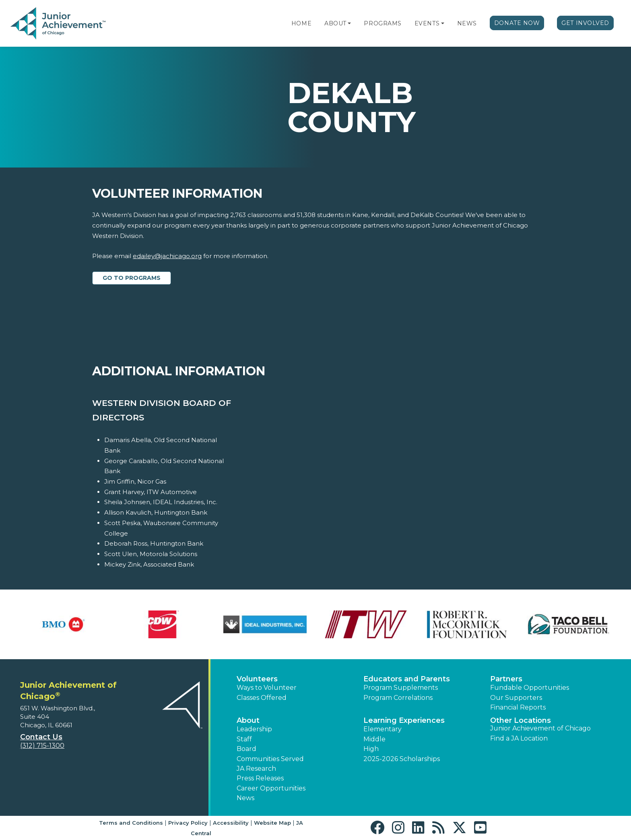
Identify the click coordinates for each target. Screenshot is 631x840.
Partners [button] (506, 679)
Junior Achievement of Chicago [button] (540, 728)
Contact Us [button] (41, 737)
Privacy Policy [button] (188, 823)
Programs (383, 23)
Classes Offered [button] (262, 698)
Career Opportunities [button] (271, 788)
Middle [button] (374, 739)
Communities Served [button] (270, 759)
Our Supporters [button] (516, 698)
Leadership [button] (254, 729)
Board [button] (246, 749)
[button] (349, 23)
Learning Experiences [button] (404, 720)
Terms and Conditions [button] (131, 823)
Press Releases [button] (260, 778)
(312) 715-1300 (42, 746)
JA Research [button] (256, 769)
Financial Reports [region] (518, 707)
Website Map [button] (272, 823)
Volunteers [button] (257, 679)
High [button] (371, 749)
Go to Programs (132, 278)
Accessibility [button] (231, 823)
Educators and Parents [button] (407, 679)
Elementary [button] (383, 729)
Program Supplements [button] (401, 688)
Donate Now (517, 23)
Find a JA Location (519, 738)
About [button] (248, 720)
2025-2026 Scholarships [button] (402, 759)
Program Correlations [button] (398, 698)
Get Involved (585, 23)
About (335, 23)
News (467, 23)
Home (301, 23)
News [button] (245, 798)
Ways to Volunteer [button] (267, 688)
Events (427, 23)
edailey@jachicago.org (167, 256)
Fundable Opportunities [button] (530, 688)
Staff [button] (244, 739)
